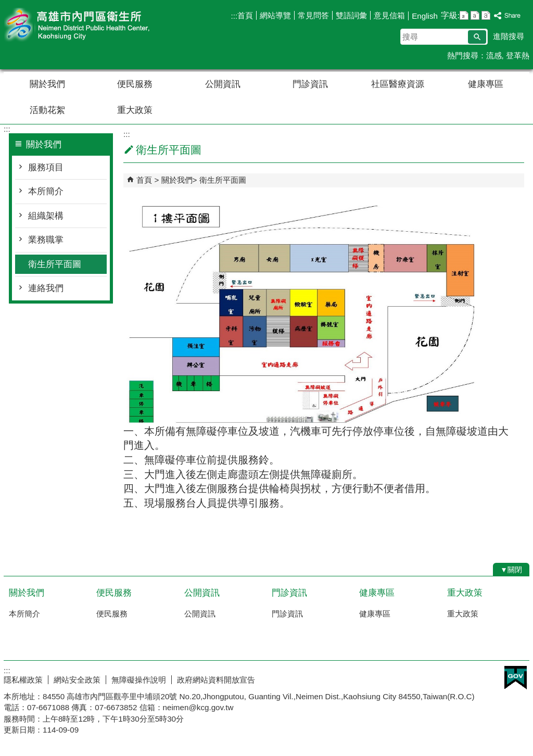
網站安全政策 (77, 680)
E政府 (516, 678)
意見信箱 (389, 15)
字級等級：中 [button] (475, 15)
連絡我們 (46, 288)
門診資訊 (310, 84)
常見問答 (313, 15)
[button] (477, 37)
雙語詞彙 (351, 15)
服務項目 (46, 167)
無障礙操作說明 (139, 680)
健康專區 (486, 84)
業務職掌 (46, 240)
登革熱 (518, 55)
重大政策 (135, 110)
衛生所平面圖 (55, 264)
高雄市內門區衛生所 (92, 25)
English (425, 16)
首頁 (245, 15)
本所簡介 (46, 191)
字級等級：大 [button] (486, 15)
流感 (494, 55)
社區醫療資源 (398, 84)
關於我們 (47, 84)
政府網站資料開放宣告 (216, 680)
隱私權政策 (23, 680)
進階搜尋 (509, 36)
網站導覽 (275, 15)
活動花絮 (47, 110)
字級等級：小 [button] (464, 15)
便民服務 (135, 84)
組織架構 (46, 216)
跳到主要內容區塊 (5, 5)
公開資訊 (223, 84)
